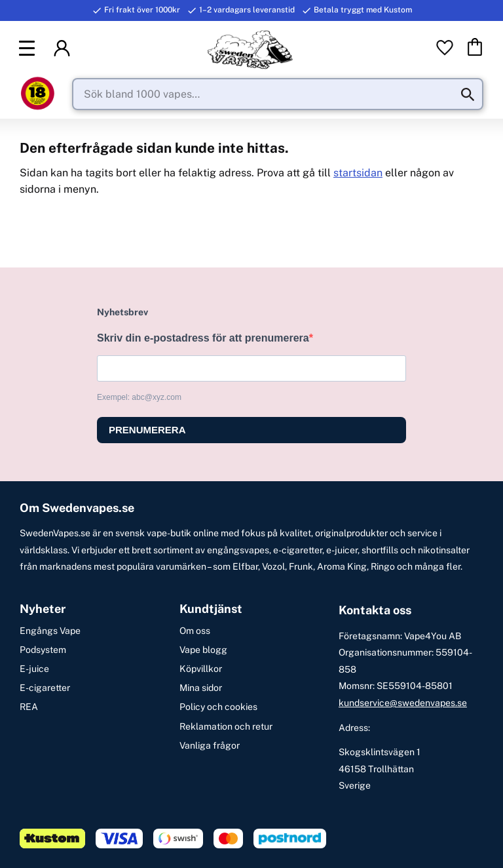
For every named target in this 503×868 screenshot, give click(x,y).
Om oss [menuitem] (195, 631)
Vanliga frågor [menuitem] (210, 745)
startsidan (358, 173)
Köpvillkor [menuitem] (201, 669)
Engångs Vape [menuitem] (50, 631)
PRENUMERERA (147, 430)
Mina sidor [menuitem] (201, 688)
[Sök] (468, 95)
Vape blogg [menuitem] (203, 650)
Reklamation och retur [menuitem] (226, 726)
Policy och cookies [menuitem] (218, 707)
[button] (29, 49)
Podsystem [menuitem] (43, 650)
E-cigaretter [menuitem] (45, 688)
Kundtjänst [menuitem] (211, 609)
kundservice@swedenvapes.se (403, 703)
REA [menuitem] (29, 707)
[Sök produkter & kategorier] (278, 95)
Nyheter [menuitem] (43, 609)
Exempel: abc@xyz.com (139, 397)
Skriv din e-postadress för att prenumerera (203, 338)
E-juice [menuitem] (34, 669)
